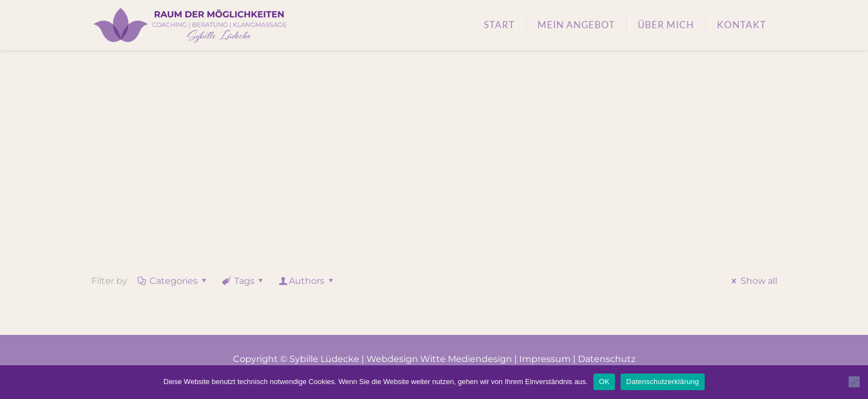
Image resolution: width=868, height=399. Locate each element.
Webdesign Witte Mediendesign (439, 359)
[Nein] (854, 382)
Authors (307, 281)
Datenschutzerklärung (662, 382)
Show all (752, 281)
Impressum (545, 359)
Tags (243, 281)
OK (604, 382)
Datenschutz (607, 359)
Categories (173, 281)
